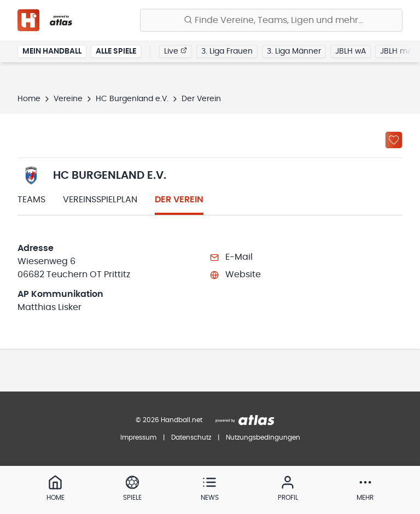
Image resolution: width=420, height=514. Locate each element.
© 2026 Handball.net (169, 420)
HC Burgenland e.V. (132, 99)
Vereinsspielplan (100, 200)
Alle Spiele (116, 51)
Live (176, 51)
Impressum (138, 437)
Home (29, 99)
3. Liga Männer (294, 51)
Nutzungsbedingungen (263, 437)
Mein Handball (52, 51)
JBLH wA (351, 51)
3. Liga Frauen (227, 51)
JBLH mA (396, 51)
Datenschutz (191, 437)
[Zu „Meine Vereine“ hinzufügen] (394, 140)
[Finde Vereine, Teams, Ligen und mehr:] (271, 20)
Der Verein (179, 200)
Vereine (68, 99)
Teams (31, 200)
